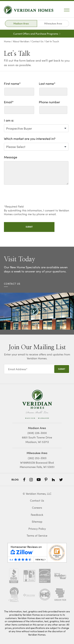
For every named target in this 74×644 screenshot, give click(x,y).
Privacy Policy (37, 529)
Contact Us (37, 41)
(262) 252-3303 (37, 458)
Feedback (37, 515)
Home (7, 41)
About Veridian (21, 41)
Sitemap (37, 522)
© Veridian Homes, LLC (37, 494)
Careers (37, 508)
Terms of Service (37, 536)
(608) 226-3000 (37, 433)
